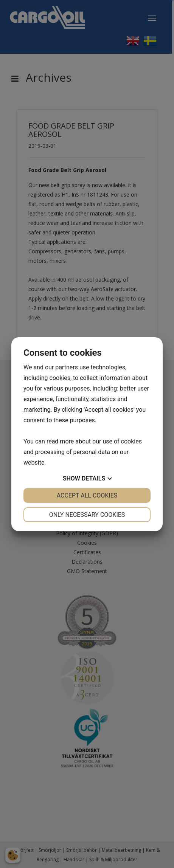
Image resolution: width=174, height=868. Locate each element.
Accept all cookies (87, 495)
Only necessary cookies (87, 515)
